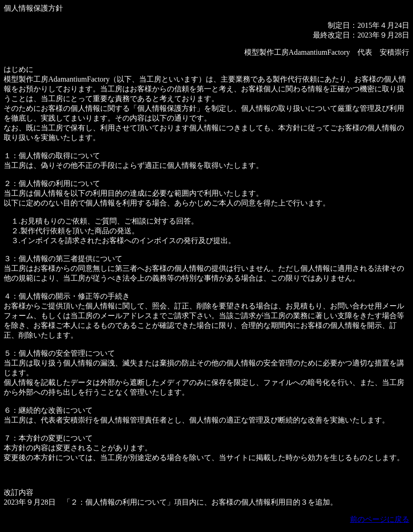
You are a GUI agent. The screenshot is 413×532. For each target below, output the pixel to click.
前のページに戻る (380, 519)
